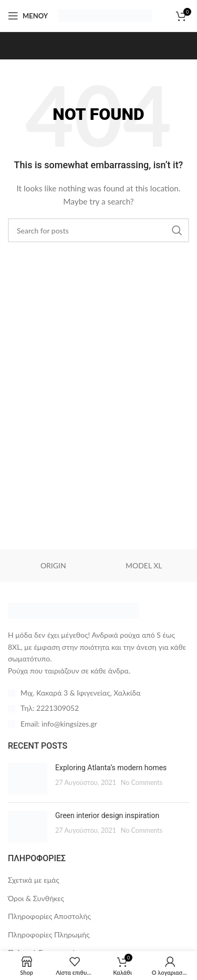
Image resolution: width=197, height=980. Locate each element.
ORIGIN (53, 565)
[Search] (98, 230)
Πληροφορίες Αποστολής (49, 916)
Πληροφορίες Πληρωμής (49, 935)
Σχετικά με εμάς (34, 880)
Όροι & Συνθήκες (36, 898)
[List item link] (98, 708)
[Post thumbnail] (28, 779)
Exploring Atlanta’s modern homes (111, 768)
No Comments (142, 783)
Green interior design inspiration (107, 815)
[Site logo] (105, 15)
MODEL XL (144, 565)
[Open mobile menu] (28, 16)
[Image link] (74, 610)
